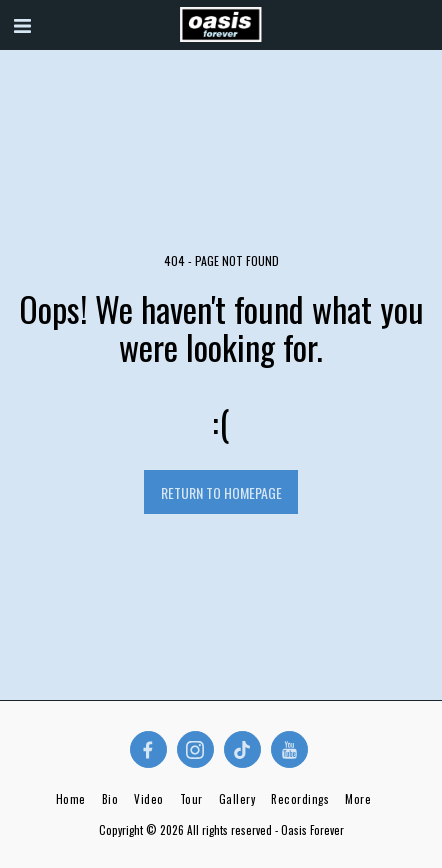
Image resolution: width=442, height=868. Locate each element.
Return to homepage (221, 492)
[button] (22, 24)
